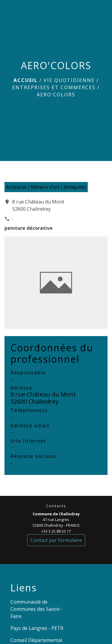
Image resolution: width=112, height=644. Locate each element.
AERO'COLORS (56, 95)
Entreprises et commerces (54, 87)
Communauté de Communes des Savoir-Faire (36, 609)
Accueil (26, 80)
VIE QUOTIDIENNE (69, 80)
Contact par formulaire (56, 540)
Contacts (56, 506)
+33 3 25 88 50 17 (56, 531)
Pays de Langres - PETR (37, 628)
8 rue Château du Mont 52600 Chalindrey (38, 205)
